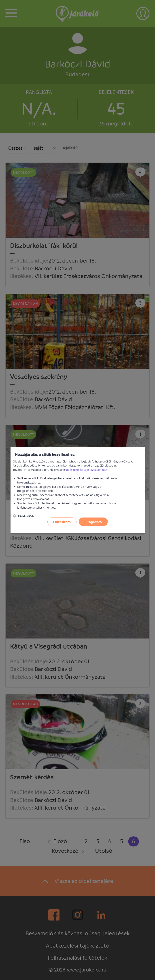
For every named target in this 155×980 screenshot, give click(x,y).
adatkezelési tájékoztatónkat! (87, 470)
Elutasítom (62, 522)
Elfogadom (93, 522)
